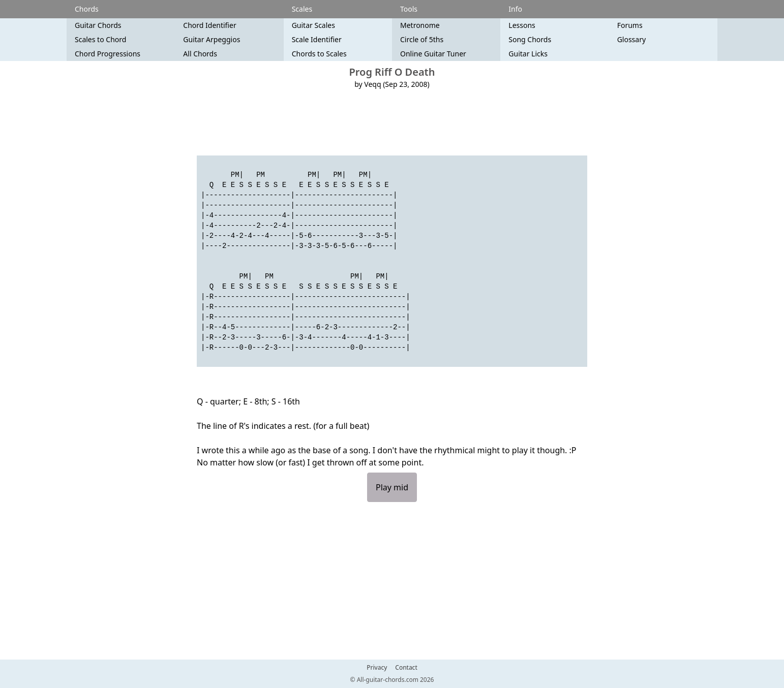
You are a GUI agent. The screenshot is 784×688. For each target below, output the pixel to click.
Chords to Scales (319, 54)
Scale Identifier (317, 39)
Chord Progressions (108, 54)
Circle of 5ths (422, 39)
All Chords (200, 54)
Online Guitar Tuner (433, 54)
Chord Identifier (209, 25)
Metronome (420, 25)
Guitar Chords (98, 25)
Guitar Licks (528, 54)
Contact (406, 668)
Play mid (392, 487)
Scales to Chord (100, 39)
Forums (630, 25)
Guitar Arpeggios (212, 39)
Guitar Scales (313, 25)
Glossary (631, 39)
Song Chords (530, 39)
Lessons (522, 25)
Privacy (377, 668)
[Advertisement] (392, 122)
